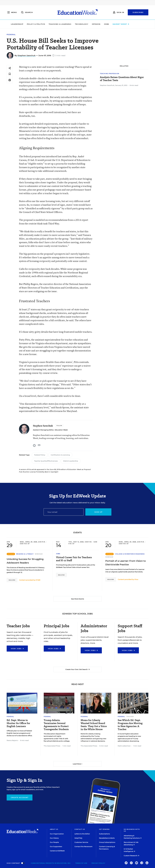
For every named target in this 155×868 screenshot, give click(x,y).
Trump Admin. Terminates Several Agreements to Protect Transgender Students (56, 725)
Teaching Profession (110, 74)
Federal (11, 35)
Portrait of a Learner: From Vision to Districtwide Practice (126, 563)
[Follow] (59, 426)
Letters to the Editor (82, 834)
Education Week (61, 430)
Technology (89, 24)
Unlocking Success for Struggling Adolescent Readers (25, 561)
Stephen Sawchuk (27, 55)
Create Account (20, 797)
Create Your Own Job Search (77, 669)
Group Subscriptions (107, 842)
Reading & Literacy (25, 554)
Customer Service (81, 842)
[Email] (64, 512)
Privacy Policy (98, 863)
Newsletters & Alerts (107, 838)
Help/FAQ (78, 838)
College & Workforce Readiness (130, 554)
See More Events (77, 599)
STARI (38, 580)
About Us (54, 829)
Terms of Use (81, 863)
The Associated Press (52, 746)
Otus (136, 579)
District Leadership (71, 461)
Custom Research (131, 856)
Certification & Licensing (60, 455)
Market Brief (128, 24)
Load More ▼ (78, 764)
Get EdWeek (104, 829)
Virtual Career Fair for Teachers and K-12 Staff (74, 559)
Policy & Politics (43, 24)
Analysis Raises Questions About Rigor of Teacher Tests (122, 79)
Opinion (104, 24)
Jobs (114, 24)
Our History (54, 838)
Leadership (25, 24)
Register (12, 580)
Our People (54, 842)
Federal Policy (40, 455)
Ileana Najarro (12, 740)
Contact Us (80, 829)
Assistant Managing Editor (43, 430)
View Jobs (17, 649)
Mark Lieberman (124, 746)
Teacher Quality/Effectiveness (46, 461)
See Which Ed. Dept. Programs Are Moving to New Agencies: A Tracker (130, 725)
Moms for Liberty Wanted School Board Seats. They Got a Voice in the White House (94, 725)
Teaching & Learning (68, 24)
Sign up (98, 512)
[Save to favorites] (10, 74)
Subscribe (138, 12)
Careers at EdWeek (57, 851)
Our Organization (57, 834)
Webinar (39, 554)
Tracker (130, 717)
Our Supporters (56, 847)
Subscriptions (104, 834)
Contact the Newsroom (83, 847)
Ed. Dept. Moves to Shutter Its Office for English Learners (18, 723)
